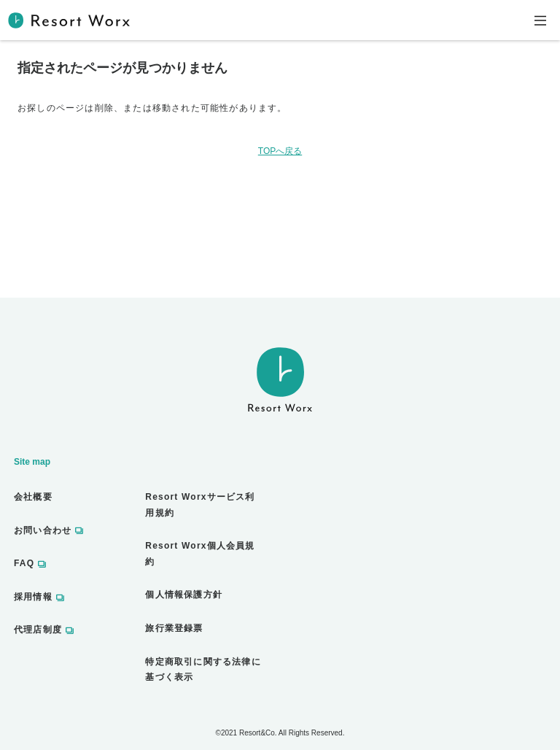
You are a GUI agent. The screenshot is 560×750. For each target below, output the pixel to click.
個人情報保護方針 (184, 595)
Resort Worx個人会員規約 (200, 554)
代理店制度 (38, 630)
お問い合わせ (43, 530)
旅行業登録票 (174, 628)
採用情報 (33, 597)
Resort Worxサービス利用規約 (200, 505)
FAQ (24, 563)
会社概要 (33, 497)
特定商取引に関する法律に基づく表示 (203, 670)
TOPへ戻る (280, 151)
